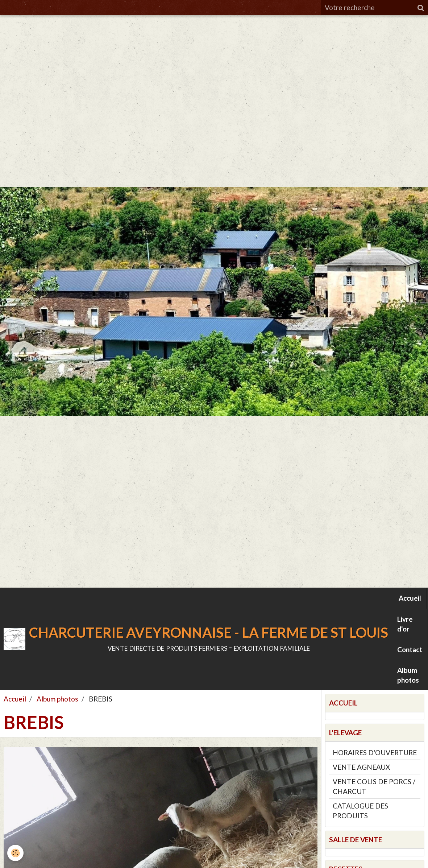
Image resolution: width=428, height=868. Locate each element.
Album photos (408, 675)
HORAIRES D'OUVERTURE (375, 752)
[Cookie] (15, 853)
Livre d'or (405, 624)
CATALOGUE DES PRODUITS (360, 811)
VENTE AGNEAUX (361, 767)
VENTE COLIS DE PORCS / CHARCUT (374, 786)
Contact (410, 649)
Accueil (410, 598)
